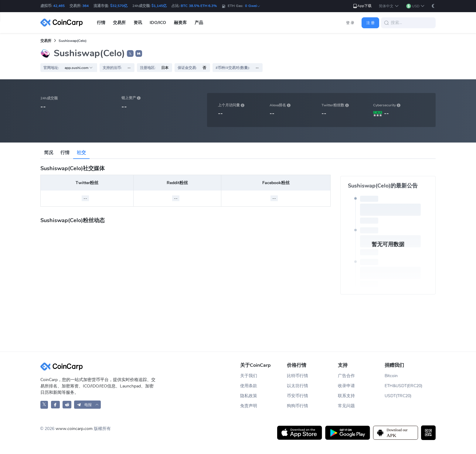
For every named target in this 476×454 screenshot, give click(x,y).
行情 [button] (101, 23)
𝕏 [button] (130, 54)
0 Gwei (253, 6)
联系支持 (346, 396)
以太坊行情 (297, 386)
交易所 (46, 41)
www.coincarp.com (74, 429)
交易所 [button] (119, 23)
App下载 (362, 6)
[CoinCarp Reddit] (67, 405)
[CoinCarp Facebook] (55, 405)
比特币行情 (297, 376)
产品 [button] (199, 23)
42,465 (59, 6)
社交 (81, 153)
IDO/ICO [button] (158, 23)
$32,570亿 (119, 6)
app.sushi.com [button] (79, 68)
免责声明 (249, 406)
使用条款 (249, 386)
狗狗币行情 (297, 406)
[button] (389, 6)
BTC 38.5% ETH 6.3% (199, 6)
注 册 (371, 23)
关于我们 (249, 376)
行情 (65, 153)
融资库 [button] (180, 23)
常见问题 (346, 406)
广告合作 (346, 376)
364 (85, 6)
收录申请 (346, 386)
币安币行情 (297, 396)
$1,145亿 (159, 6)
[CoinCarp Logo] (63, 23)
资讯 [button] (138, 23)
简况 (49, 153)
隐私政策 (249, 396)
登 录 (350, 23)
